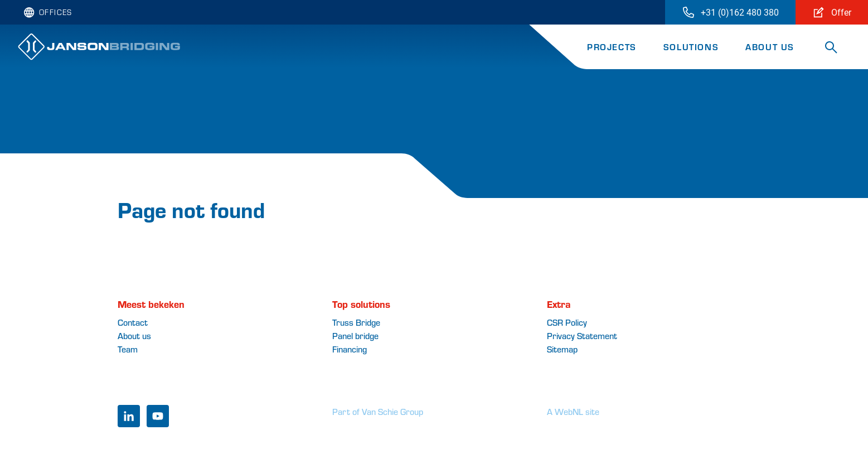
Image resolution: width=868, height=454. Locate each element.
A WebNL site (573, 411)
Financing (350, 349)
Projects (612, 47)
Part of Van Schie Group (378, 411)
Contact (133, 322)
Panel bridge (355, 335)
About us (770, 47)
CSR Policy (567, 322)
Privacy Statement (582, 335)
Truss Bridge (356, 322)
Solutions (691, 47)
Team (128, 349)
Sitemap (562, 349)
